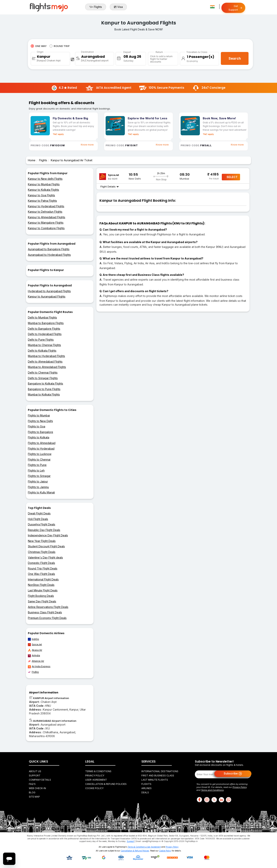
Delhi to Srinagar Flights (43, 378)
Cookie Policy (94, 788)
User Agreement (154, 847)
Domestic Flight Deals (41, 563)
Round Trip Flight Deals (43, 568)
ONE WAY (39, 46)
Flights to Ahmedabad (42, 443)
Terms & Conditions (98, 771)
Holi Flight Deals (38, 519)
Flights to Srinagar (39, 476)
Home (32, 160)
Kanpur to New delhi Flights (45, 179)
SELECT (232, 177)
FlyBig (33, 672)
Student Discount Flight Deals (46, 546)
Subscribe (233, 774)
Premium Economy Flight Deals (47, 618)
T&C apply (58, 134)
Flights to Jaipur (38, 481)
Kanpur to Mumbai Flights (44, 184)
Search (235, 58)
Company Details (40, 780)
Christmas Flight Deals (42, 552)
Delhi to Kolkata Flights (42, 351)
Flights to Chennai (39, 460)
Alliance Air (36, 661)
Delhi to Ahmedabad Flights (45, 362)
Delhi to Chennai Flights (43, 373)
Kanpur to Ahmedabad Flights (47, 217)
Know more (87, 145)
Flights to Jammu (38, 487)
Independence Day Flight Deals (48, 535)
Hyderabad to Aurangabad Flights (49, 291)
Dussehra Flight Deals (42, 524)
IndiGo (33, 639)
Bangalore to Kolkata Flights (45, 383)
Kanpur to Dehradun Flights (45, 212)
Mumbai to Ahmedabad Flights (47, 367)
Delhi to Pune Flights (41, 340)
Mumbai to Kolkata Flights (44, 394)
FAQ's (32, 784)
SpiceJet (35, 645)
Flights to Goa (37, 426)
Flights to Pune (37, 465)
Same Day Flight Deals (42, 601)
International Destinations (160, 771)
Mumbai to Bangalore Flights (46, 323)
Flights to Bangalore (40, 432)
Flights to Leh (36, 470)
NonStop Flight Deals (41, 585)
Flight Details (110, 186)
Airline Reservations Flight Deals (48, 607)
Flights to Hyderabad (41, 449)
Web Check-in (37, 788)
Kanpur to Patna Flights (42, 201)
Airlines (146, 788)
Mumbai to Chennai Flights (44, 345)
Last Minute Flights (155, 780)
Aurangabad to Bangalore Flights (49, 249)
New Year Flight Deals (42, 541)
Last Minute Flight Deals (43, 590)
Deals (145, 792)
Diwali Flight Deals (39, 513)
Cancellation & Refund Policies (106, 784)
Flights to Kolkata (39, 437)
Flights (96, 7)
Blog (32, 792)
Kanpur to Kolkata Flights (43, 190)
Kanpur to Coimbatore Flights (46, 228)
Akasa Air (35, 650)
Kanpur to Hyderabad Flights (46, 206)
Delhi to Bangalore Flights (44, 329)
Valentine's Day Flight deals (45, 557)
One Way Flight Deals (41, 574)
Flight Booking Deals (41, 596)
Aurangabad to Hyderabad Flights (49, 255)
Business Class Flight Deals (45, 612)
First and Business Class (158, 776)
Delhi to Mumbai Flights (42, 317)
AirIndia (34, 656)
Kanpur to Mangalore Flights (46, 223)
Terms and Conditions (212, 790)
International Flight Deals (43, 579)
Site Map (34, 797)
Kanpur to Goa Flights (41, 195)
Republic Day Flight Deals (44, 530)
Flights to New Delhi (40, 421)
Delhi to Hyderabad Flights (45, 334)
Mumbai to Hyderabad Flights (46, 356)
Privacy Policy (95, 776)
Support (35, 776)
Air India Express (39, 666)
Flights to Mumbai (39, 415)
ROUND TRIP (60, 46)
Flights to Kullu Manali (41, 492)
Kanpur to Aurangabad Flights (47, 296)
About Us (35, 771)
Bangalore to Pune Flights (44, 389)
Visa (118, 7)
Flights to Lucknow (40, 454)
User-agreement (96, 780)
